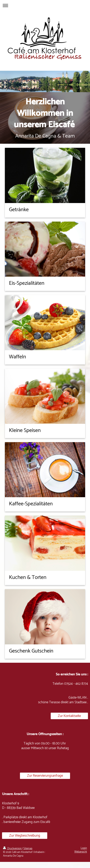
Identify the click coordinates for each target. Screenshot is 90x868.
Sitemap (28, 849)
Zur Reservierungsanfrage (45, 776)
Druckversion (13, 849)
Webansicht (81, 852)
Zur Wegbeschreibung (25, 836)
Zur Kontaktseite (69, 716)
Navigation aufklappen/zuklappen (45, 5)
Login (84, 848)
